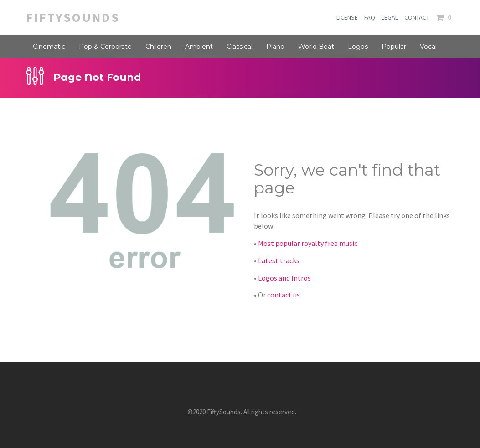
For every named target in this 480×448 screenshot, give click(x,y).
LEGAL (390, 17)
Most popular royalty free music (308, 243)
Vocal (428, 47)
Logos (358, 47)
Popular (394, 47)
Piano (275, 47)
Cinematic (49, 47)
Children (158, 47)
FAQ (370, 17)
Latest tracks (279, 260)
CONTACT (417, 17)
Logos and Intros (284, 278)
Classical (240, 47)
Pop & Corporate (105, 47)
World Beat (316, 47)
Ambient (199, 47)
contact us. (284, 295)
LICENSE (347, 17)
